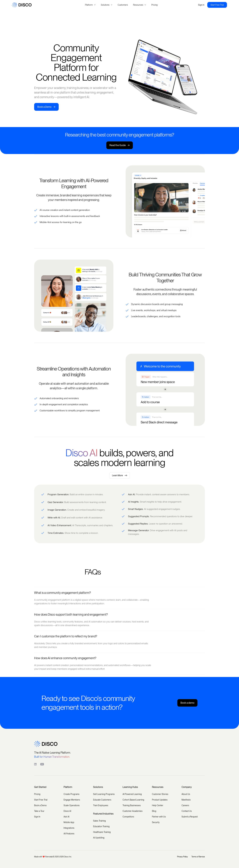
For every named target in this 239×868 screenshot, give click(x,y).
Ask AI (66, 817)
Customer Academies (133, 811)
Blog (154, 811)
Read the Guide (120, 145)
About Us (186, 794)
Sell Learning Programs (104, 794)
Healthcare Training (102, 832)
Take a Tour (39, 811)
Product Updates (160, 800)
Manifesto (186, 800)
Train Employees (101, 805)
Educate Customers (102, 800)
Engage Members (72, 800)
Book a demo (187, 703)
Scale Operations (72, 805)
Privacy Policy (182, 857)
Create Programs (71, 794)
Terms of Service (198, 857)
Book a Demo (46, 107)
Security (156, 822)
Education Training (101, 826)
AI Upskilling (99, 838)
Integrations (69, 828)
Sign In (37, 817)
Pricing (154, 5)
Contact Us (187, 811)
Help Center (158, 805)
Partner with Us (159, 817)
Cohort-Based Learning (133, 800)
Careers (185, 805)
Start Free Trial (217, 5)
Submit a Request (190, 817)
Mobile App (69, 822)
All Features (69, 834)
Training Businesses (132, 805)
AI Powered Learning (132, 794)
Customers (123, 5)
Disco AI (67, 811)
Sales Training (99, 821)
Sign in (201, 5)
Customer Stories (160, 794)
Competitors (128, 817)
